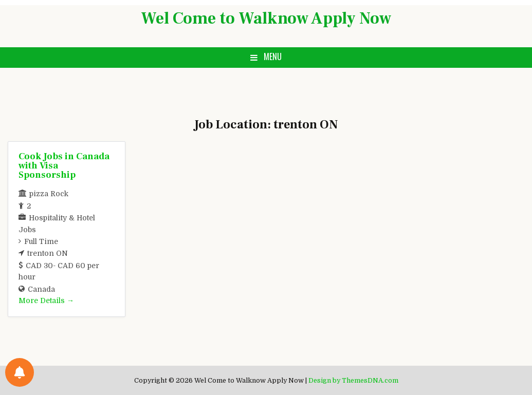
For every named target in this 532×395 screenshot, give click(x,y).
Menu (273, 57)
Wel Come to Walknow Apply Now (266, 18)
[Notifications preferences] (20, 372)
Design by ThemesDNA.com (353, 381)
